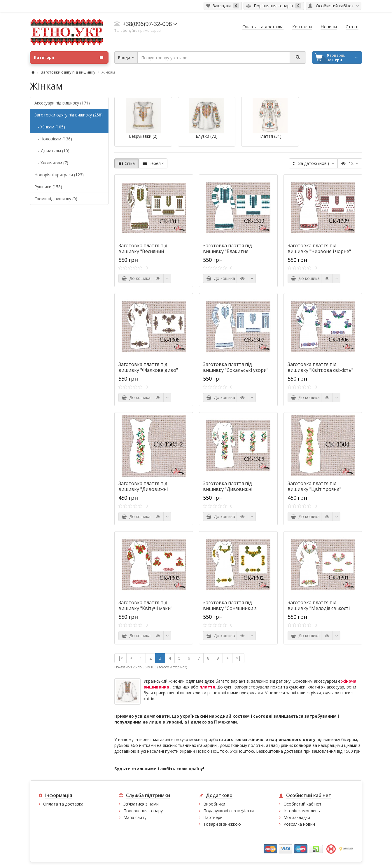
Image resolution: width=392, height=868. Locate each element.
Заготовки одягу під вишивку (68, 72)
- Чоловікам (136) (53, 139)
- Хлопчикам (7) (51, 163)
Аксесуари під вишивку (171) (62, 103)
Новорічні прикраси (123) (59, 175)
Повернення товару (143, 811)
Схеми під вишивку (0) (56, 199)
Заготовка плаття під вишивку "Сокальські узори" (236, 367)
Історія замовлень (302, 811)
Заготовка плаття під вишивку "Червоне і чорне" (319, 248)
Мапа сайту (135, 817)
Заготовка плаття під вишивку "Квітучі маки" (145, 605)
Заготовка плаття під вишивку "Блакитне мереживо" (228, 251)
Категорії (69, 57)
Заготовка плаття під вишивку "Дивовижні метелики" (228, 489)
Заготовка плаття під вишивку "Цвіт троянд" (314, 486)
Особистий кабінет (302, 804)
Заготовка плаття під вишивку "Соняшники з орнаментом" (230, 608)
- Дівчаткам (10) (52, 151)
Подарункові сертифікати (229, 811)
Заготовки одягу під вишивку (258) (69, 115)
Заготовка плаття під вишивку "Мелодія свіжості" (320, 605)
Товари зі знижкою (222, 824)
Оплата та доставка (63, 804)
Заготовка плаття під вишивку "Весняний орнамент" (143, 251)
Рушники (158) (48, 187)
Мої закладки (297, 817)
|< (120, 658)
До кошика (136, 278)
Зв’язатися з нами (141, 804)
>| (238, 658)
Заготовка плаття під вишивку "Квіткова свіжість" (320, 367)
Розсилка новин (299, 824)
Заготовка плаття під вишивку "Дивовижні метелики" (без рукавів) (146, 489)
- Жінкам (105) (50, 127)
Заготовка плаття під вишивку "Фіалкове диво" (148, 367)
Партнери (213, 817)
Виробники (214, 804)
